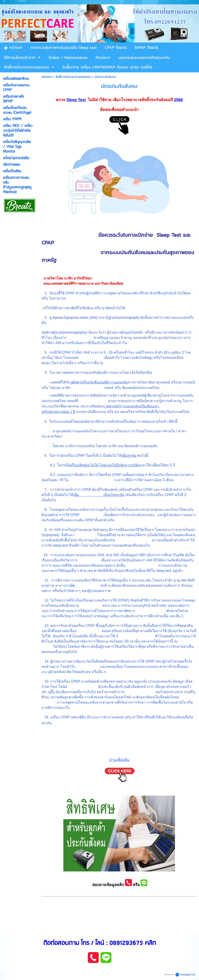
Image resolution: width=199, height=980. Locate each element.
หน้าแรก (47, 77)
